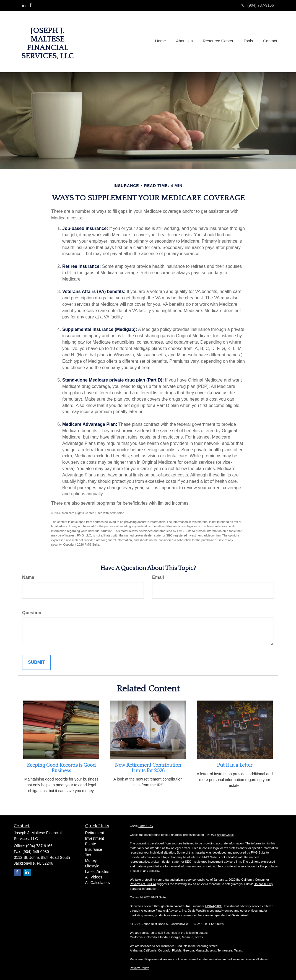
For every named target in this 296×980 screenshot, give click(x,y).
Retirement (95, 833)
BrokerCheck (226, 835)
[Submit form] (36, 663)
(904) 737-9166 (258, 5)
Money (91, 860)
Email (158, 577)
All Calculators (98, 883)
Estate (91, 844)
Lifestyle (92, 866)
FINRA (210, 906)
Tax (88, 855)
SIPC (219, 906)
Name (28, 577)
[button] (186, 42)
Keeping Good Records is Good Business (61, 768)
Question (32, 613)
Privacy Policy (139, 968)
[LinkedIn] (24, 5)
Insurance (94, 849)
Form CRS (146, 826)
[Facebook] (30, 5)
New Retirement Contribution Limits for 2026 (148, 768)
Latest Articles (97, 872)
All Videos (94, 877)
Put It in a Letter (235, 765)
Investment (95, 838)
